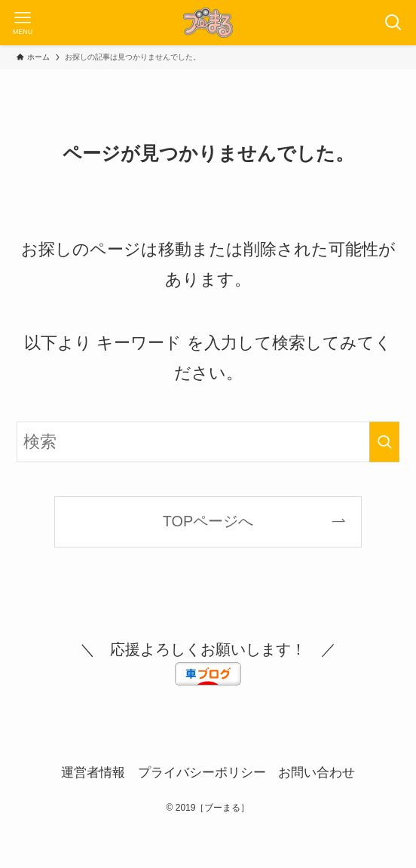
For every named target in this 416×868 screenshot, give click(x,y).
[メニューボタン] (23, 23)
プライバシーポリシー (202, 773)
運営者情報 (93, 773)
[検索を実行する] (384, 442)
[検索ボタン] (393, 23)
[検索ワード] (208, 442)
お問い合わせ (317, 773)
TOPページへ (208, 521)
